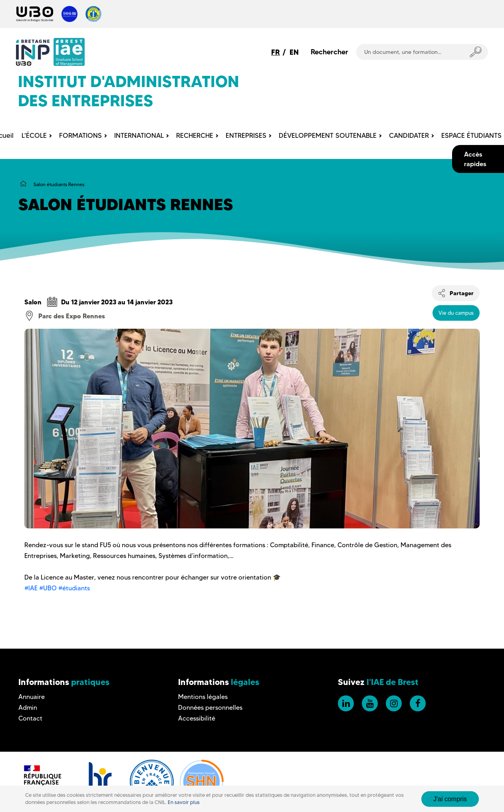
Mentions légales (203, 697)
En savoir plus (184, 802)
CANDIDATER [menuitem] (409, 135)
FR (276, 52)
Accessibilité (197, 718)
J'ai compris (450, 799)
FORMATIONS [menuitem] (80, 135)
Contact (30, 718)
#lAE (31, 588)
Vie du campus (456, 313)
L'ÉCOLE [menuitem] (34, 135)
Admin (28, 708)
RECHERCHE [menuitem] (195, 135)
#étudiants (74, 588)
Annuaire (32, 697)
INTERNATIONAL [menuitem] (139, 135)
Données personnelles (210, 708)
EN (294, 52)
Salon (33, 302)
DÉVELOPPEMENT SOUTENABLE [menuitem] (328, 135)
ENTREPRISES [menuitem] (246, 135)
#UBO (48, 588)
